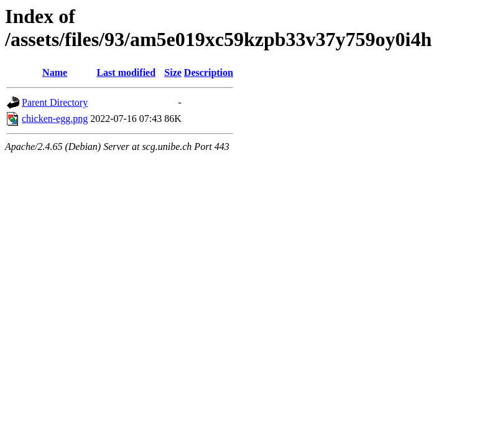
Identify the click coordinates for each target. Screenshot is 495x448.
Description (209, 72)
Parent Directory (55, 102)
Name (55, 72)
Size (173, 72)
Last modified (126, 72)
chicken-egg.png (55, 119)
